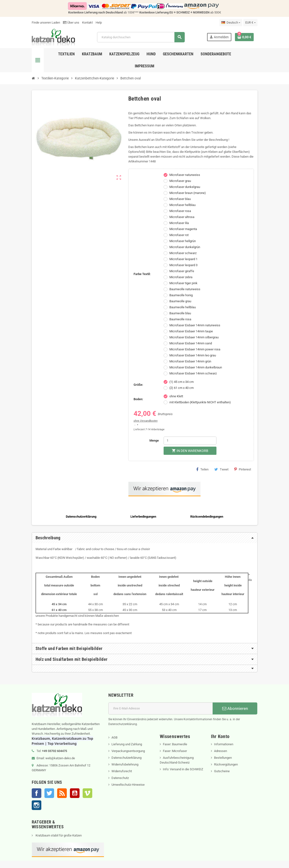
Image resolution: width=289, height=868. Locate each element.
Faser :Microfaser (175, 751)
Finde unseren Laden (46, 23)
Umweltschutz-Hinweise (128, 785)
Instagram (37, 805)
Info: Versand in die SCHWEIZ (183, 769)
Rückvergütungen (226, 764)
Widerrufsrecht (122, 771)
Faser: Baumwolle (175, 744)
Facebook (37, 793)
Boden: (138, 399)
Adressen (221, 751)
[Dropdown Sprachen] (231, 23)
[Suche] (141, 37)
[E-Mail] (160, 708)
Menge (154, 440)
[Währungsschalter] (250, 23)
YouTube (75, 793)
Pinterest (243, 469)
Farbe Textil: (142, 274)
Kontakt (87, 23)
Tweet (221, 469)
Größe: (138, 385)
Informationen (224, 744)
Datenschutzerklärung (126, 758)
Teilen (202, 469)
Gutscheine (222, 771)
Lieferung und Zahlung (127, 744)
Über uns (71, 23)
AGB (114, 737)
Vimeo (87, 793)
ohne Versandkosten (146, 421)
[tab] (145, 538)
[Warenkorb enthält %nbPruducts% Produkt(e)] (244, 37)
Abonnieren (235, 708)
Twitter (49, 793)
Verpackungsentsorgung (128, 751)
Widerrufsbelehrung (125, 764)
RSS (62, 793)
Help (99, 23)
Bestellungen (223, 758)
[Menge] (190, 441)
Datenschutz (120, 778)
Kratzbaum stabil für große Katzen (58, 835)
